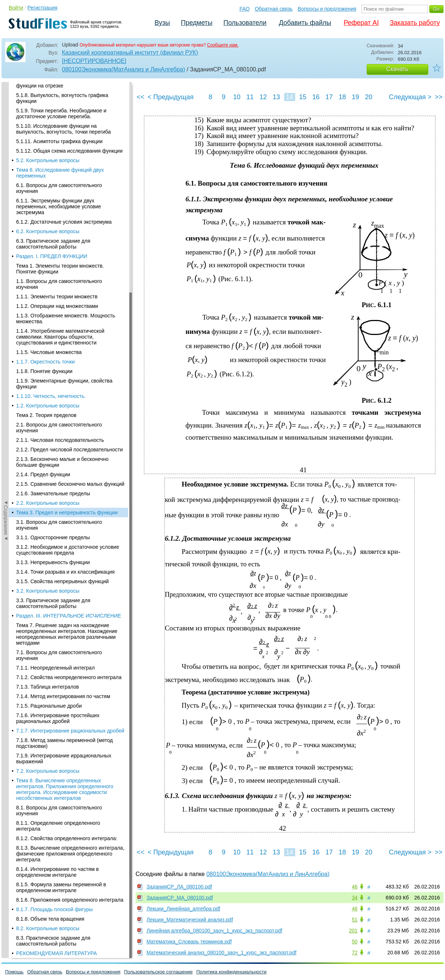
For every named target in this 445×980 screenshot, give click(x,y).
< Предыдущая (171, 97)
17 (329, 97)
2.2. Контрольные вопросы (48, 88)
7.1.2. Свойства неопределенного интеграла (69, 262)
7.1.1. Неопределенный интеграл (55, 253)
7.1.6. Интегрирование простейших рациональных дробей (58, 303)
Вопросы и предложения (327, 9)
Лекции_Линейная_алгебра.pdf (183, 909)
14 (289, 97)
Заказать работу (415, 23)
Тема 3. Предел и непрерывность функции (67, 98)
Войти (16, 8)
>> (439, 97)
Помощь (14, 972)
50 (355, 942)
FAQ (245, 9)
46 (355, 887)
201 (353, 931)
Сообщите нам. (223, 45)
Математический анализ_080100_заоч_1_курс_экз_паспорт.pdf (222, 953)
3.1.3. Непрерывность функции (53, 148)
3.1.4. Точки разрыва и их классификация (65, 157)
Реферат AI (361, 23)
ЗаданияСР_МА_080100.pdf (180, 898)
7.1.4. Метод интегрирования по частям (63, 282)
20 (368, 97)
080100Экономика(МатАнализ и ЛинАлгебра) (123, 69)
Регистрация (42, 8)
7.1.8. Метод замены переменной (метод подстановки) (64, 328)
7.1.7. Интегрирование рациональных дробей (70, 316)
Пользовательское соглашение (158, 972)
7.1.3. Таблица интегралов (48, 272)
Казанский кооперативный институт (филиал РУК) (130, 53)
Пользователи (245, 23)
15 (303, 97)
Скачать (397, 69)
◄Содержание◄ (6, 210)
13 (276, 97)
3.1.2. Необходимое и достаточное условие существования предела (68, 135)
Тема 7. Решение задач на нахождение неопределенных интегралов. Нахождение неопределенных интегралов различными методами (67, 219)
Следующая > (410, 97)
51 (355, 920)
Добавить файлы (305, 23)
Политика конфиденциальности (231, 972)
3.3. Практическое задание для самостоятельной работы (53, 189)
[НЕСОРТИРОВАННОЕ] (94, 61)
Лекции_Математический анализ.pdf (190, 920)
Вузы (162, 23)
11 (250, 97)
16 (316, 97)
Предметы (197, 23)
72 (355, 953)
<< (140, 97)
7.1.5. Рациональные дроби (49, 291)
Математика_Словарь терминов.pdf (189, 942)
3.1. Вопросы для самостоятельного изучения (59, 110)
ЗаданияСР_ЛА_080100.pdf (179, 887)
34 (355, 898)
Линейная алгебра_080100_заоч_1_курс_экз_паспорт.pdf (214, 931)
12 (263, 97)
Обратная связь (274, 9)
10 (237, 97)
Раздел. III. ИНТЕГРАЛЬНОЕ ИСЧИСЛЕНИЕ (69, 201)
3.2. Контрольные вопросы (48, 176)
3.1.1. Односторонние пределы (53, 123)
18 (342, 97)
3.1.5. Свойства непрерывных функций (62, 167)
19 (355, 97)
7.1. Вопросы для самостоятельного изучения (59, 241)
